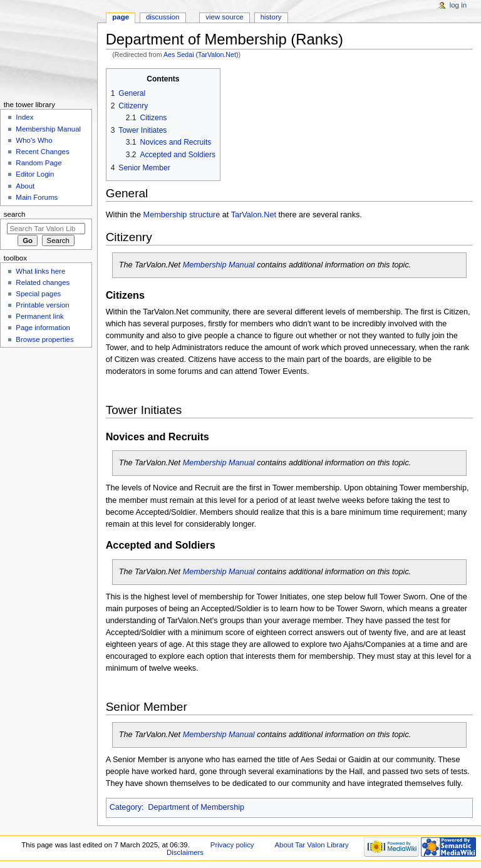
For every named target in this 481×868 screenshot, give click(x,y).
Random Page (39, 163)
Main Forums (37, 197)
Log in (458, 5)
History (271, 17)
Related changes (43, 282)
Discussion (163, 17)
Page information (43, 328)
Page (121, 17)
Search (15, 214)
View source (224, 17)
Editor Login (35, 174)
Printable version (42, 305)
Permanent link (39, 316)
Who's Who (34, 140)
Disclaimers (185, 852)
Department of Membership (196, 807)
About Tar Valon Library (311, 845)
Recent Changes (42, 152)
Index (24, 117)
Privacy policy (232, 845)
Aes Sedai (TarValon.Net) (201, 54)
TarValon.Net (254, 215)
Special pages (38, 294)
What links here (40, 271)
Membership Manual (219, 265)
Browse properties (44, 339)
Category (126, 807)
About (25, 186)
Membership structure (182, 215)
